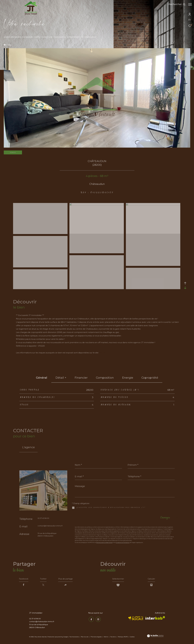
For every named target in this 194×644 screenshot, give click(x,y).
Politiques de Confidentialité (104, 543)
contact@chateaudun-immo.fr (50, 526)
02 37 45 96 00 (43, 518)
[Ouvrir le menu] (190, 4)
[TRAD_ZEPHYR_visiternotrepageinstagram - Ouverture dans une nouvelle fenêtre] (98, 620)
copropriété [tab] (150, 378)
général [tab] (42, 378)
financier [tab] (81, 378)
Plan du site (85, 638)
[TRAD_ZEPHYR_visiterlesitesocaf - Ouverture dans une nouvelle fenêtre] (136, 619)
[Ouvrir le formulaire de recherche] (176, 4)
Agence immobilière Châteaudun (18, 37)
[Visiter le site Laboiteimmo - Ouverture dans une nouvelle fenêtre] (155, 637)
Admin (106, 638)
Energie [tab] (128, 378)
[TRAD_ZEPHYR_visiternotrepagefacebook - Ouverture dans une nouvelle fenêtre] (91, 620)
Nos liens (113, 638)
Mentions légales (96, 638)
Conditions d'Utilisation (123, 543)
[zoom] (40, 233)
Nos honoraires (74, 638)
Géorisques (104, 353)
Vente (37, 37)
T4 (82, 37)
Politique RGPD (123, 638)
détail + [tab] (61, 378)
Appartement (73, 37)
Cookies (132, 638)
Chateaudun (60, 37)
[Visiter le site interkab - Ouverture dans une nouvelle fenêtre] (155, 619)
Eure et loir (47, 37)
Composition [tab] (105, 378)
